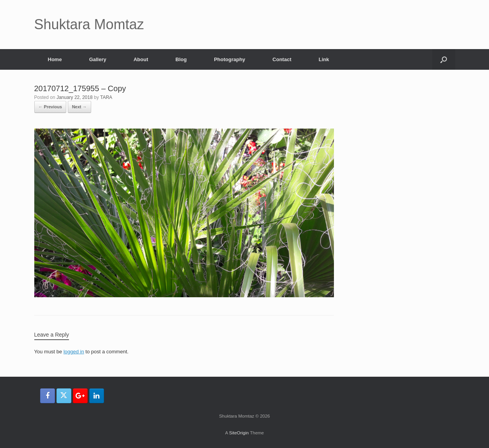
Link (324, 59)
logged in (74, 352)
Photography (229, 59)
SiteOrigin (239, 433)
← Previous (50, 107)
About (141, 59)
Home (55, 59)
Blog (181, 59)
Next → (79, 107)
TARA (106, 97)
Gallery (98, 59)
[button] (444, 59)
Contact (282, 59)
